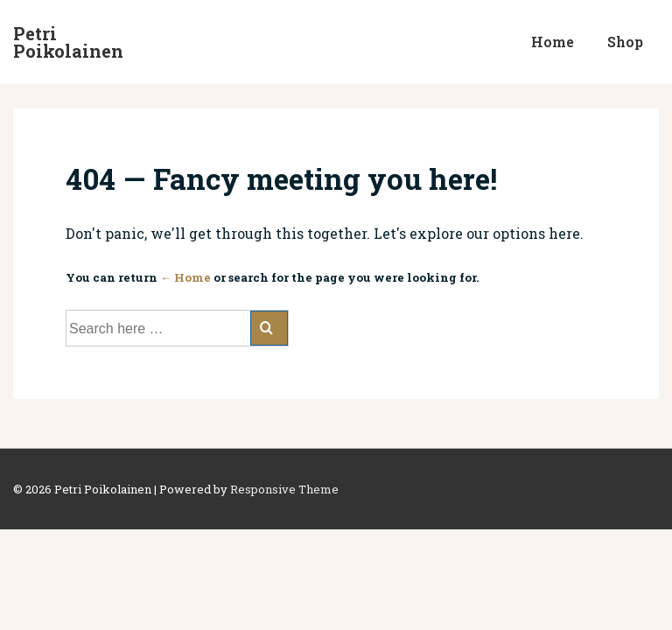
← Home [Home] (185, 277)
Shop (625, 42)
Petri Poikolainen (68, 42)
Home (553, 42)
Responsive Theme (284, 489)
